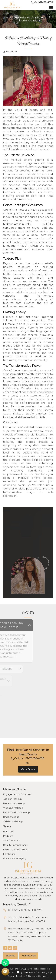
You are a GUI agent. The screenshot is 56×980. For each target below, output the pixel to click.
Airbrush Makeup (12, 799)
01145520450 (15, 910)
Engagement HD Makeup (18, 794)
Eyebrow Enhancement (16, 849)
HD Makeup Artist (14, 324)
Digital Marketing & (18, 976)
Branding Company (38, 976)
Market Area (29, 956)
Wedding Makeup (13, 808)
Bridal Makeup (11, 817)
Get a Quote (28, 769)
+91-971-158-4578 (42, 2)
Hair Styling (9, 854)
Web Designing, (44, 972)
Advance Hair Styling (15, 858)
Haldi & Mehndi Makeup (16, 812)
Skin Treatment (12, 840)
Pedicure (8, 836)
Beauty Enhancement (15, 845)
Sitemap (10, 956)
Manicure (8, 831)
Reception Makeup (14, 803)
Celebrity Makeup (13, 821)
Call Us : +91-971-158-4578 (27, 759)
